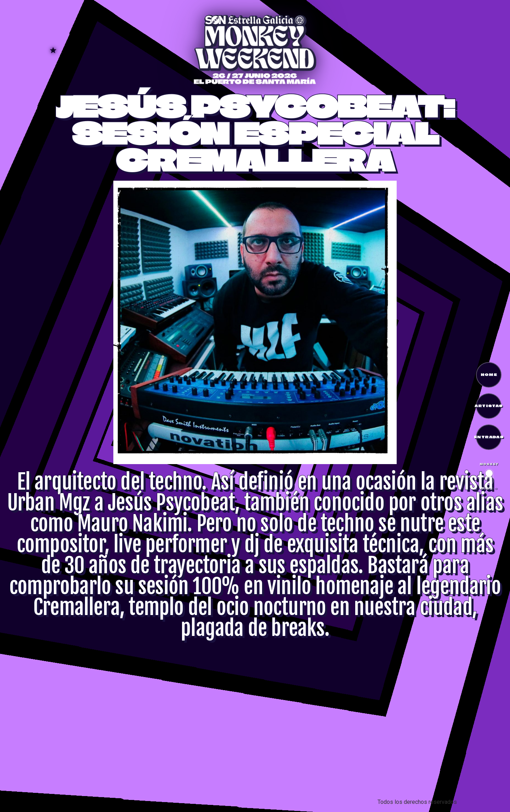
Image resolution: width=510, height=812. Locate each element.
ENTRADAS (489, 437)
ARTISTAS (489, 406)
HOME (489, 374)
